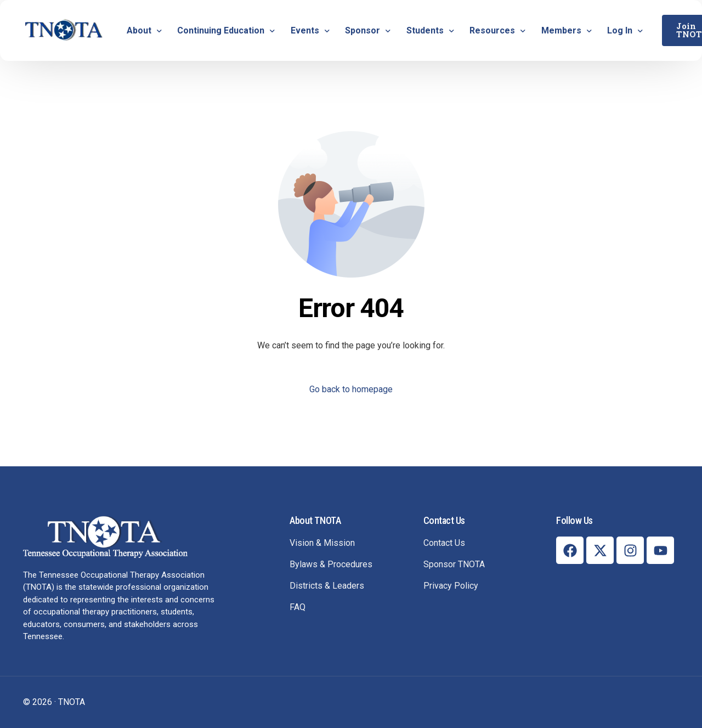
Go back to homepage (351, 389)
